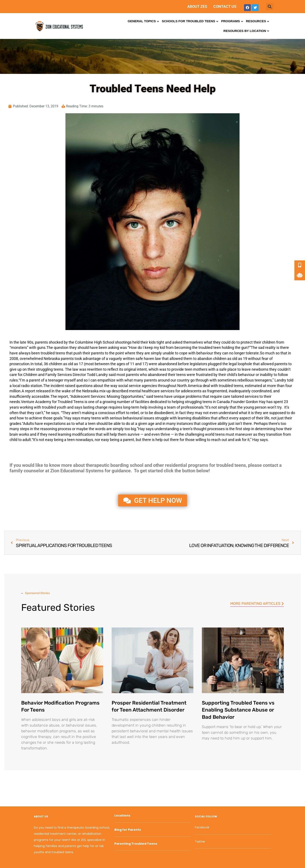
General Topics (142, 21)
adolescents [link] (191, 391)
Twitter (200, 842)
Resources (256, 21)
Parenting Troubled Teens (136, 844)
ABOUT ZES (197, 6)
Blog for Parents (128, 830)
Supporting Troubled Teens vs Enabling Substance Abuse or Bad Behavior (238, 710)
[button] (270, 7)
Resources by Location (245, 31)
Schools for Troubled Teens (189, 21)
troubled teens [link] (53, 353)
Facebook (202, 827)
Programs (230, 21)
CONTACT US (225, 6)
